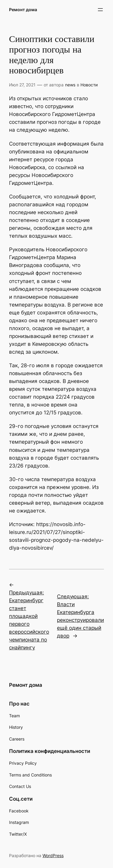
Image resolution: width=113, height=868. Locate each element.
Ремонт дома (23, 10)
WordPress (53, 855)
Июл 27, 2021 (22, 85)
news (70, 85)
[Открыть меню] (100, 10)
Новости (89, 85)
